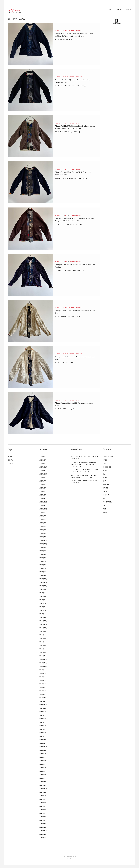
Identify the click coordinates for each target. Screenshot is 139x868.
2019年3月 (43, 735)
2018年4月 (43, 774)
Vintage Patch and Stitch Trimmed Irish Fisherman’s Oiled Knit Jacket (72, 176)
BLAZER (105, 463)
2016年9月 (43, 840)
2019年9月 (43, 714)
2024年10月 (43, 512)
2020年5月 (43, 687)
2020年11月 (43, 666)
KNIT (67, 33)
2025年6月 (43, 487)
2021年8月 (43, 638)
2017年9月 (43, 798)
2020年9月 (43, 673)
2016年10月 (43, 837)
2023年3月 (43, 571)
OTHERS (105, 491)
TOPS (104, 508)
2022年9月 (43, 592)
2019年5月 (43, 728)
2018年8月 (43, 760)
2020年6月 (43, 683)
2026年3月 (43, 463)
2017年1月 (43, 826)
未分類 (105, 515)
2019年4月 (43, 732)
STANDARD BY (107, 505)
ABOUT (109, 12)
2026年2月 (43, 466)
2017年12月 (43, 788)
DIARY (105, 473)
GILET (105, 477)
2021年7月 (43, 641)
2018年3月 (43, 777)
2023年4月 (43, 568)
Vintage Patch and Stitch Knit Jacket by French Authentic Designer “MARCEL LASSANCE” (75, 222)
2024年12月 (43, 505)
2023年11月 (43, 543)
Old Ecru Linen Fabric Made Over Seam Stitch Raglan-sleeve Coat (85, 473)
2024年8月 (43, 515)
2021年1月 (43, 659)
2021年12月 (43, 624)
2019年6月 (43, 725)
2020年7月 (43, 680)
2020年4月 (43, 690)
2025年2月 (43, 498)
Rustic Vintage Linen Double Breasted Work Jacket (85, 460)
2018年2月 (43, 781)
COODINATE (107, 470)
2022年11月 (43, 585)
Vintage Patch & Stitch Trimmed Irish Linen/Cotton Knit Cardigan (71, 268)
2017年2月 (43, 823)
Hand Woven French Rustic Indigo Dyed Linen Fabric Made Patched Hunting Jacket (83, 467)
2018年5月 (43, 770)
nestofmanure (22, 12)
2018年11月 (43, 749)
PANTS (105, 494)
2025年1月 (43, 501)
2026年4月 (43, 459)
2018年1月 (43, 784)
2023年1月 (43, 578)
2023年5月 (43, 564)
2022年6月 (43, 603)
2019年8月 (43, 718)
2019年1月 (43, 742)
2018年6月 (43, 767)
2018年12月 (43, 746)
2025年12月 (43, 470)
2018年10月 (43, 753)
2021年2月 (43, 655)
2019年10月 (43, 711)
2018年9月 (43, 756)
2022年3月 (43, 613)
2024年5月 (43, 526)
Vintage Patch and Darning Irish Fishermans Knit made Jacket (74, 407)
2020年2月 (43, 697)
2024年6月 (43, 522)
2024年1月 (43, 540)
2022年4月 (43, 610)
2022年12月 (43, 582)
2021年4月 (43, 648)
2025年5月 (43, 491)
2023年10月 (43, 547)
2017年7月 (43, 805)
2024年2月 (43, 536)
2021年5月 (43, 645)
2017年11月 (43, 791)
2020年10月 (43, 669)
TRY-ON (129, 12)
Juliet (74, 859)
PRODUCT (79, 33)
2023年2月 (43, 575)
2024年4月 (43, 529)
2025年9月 (43, 480)
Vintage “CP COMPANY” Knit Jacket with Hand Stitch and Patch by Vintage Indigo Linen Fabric (75, 39)
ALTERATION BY (60, 33)
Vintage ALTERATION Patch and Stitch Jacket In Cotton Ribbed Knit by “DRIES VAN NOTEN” (75, 131)
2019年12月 (43, 704)
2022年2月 (43, 617)
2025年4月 (43, 494)
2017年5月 (43, 812)
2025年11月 (43, 473)
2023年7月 (43, 557)
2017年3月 (43, 819)
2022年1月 (43, 620)
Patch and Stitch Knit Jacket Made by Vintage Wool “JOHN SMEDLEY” (74, 84)
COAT (105, 466)
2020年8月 (43, 676)
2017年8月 (43, 802)
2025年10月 (43, 477)
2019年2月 (43, 739)
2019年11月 (43, 707)
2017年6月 (43, 809)
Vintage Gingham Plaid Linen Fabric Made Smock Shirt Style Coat (84, 479)
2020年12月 (43, 662)
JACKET (105, 480)
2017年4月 (43, 816)
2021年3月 (43, 652)
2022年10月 (43, 589)
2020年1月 (43, 701)
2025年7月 (43, 484)
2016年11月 (43, 833)
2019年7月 (43, 721)
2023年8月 (43, 554)
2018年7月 (43, 763)
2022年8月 (43, 596)
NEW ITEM (72, 33)
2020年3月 (43, 694)
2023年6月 (43, 561)
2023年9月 (43, 550)
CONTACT (119, 12)
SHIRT (105, 501)
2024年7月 (43, 519)
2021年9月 (43, 634)
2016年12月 (43, 830)
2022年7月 (43, 599)
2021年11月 (43, 627)
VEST (104, 512)
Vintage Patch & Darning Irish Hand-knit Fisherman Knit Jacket (73, 315)
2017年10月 (43, 795)
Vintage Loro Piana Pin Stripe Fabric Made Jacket (84, 485)
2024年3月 (43, 533)
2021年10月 (43, 631)
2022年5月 (43, 606)
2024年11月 (43, 508)
